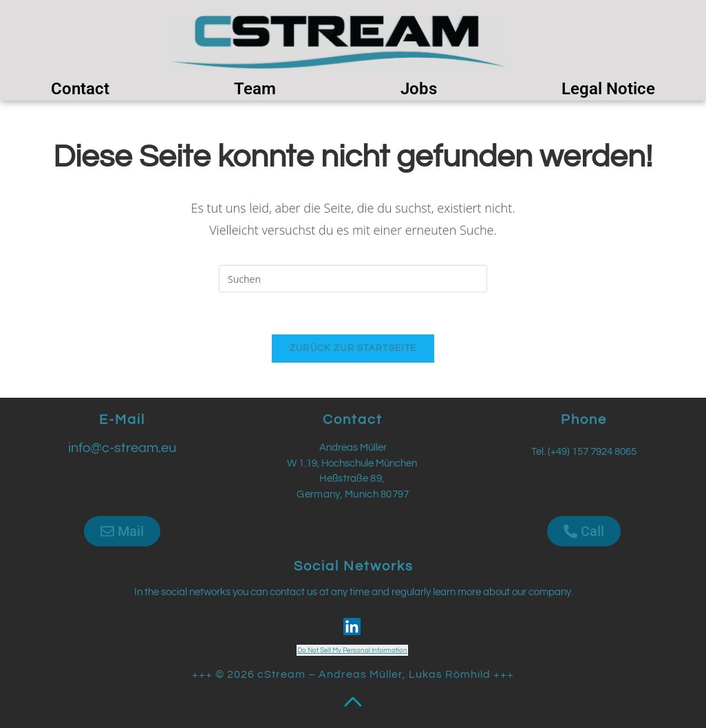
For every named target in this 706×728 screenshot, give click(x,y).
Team (255, 89)
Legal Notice (608, 89)
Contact (80, 89)
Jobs (419, 89)
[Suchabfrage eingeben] (353, 279)
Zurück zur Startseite (353, 348)
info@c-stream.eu (122, 448)
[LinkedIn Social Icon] (352, 627)
